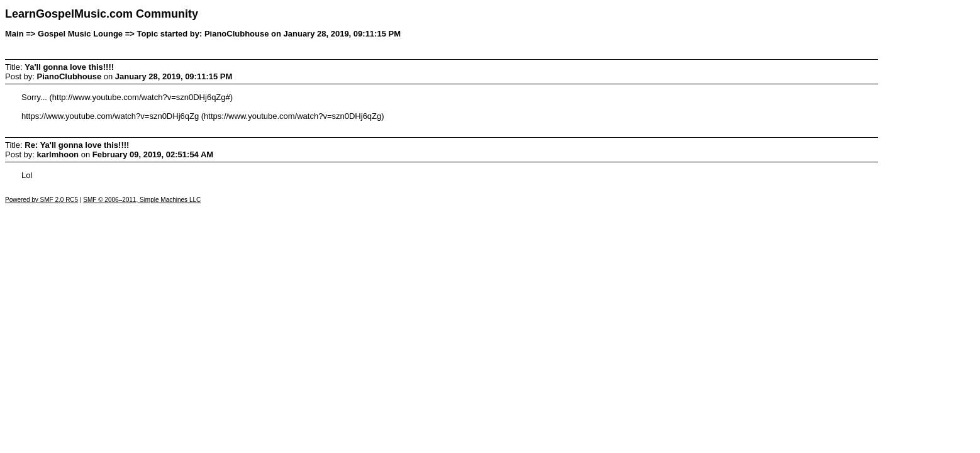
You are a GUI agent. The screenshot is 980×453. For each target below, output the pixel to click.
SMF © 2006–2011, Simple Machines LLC (142, 200)
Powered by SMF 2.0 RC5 (42, 200)
